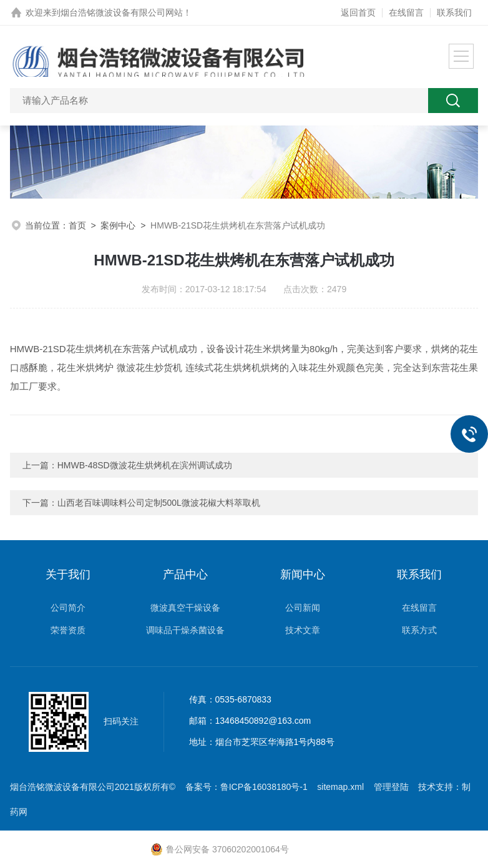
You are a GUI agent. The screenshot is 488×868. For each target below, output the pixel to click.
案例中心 (118, 225)
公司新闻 (303, 608)
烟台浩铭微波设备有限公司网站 (122, 12)
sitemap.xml (340, 787)
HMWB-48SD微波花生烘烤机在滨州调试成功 (145, 465)
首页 (77, 225)
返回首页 (358, 12)
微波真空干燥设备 (185, 608)
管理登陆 (391, 787)
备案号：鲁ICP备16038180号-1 (246, 787)
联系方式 (419, 630)
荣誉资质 (68, 630)
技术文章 (303, 630)
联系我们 (454, 12)
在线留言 (406, 12)
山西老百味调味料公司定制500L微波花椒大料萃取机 (159, 503)
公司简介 (68, 608)
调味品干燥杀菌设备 (185, 630)
